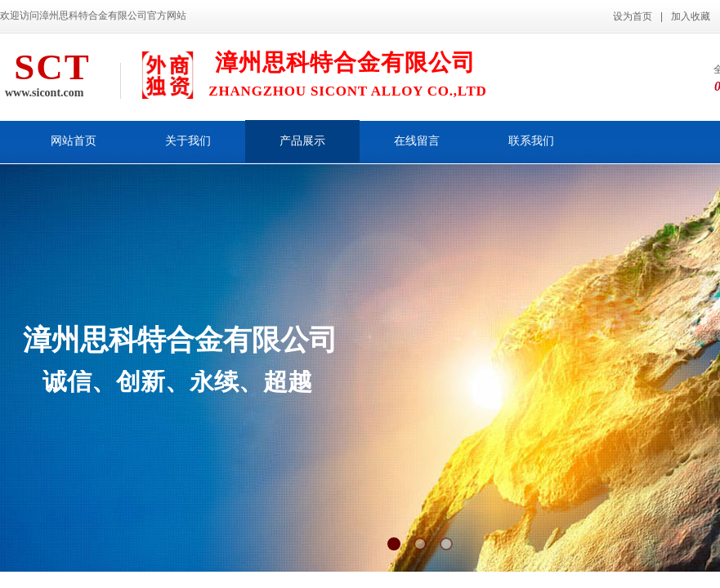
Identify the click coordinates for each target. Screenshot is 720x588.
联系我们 (531, 141)
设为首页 (633, 16)
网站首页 (74, 141)
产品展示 (302, 141)
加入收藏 (691, 16)
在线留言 (417, 141)
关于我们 (188, 141)
